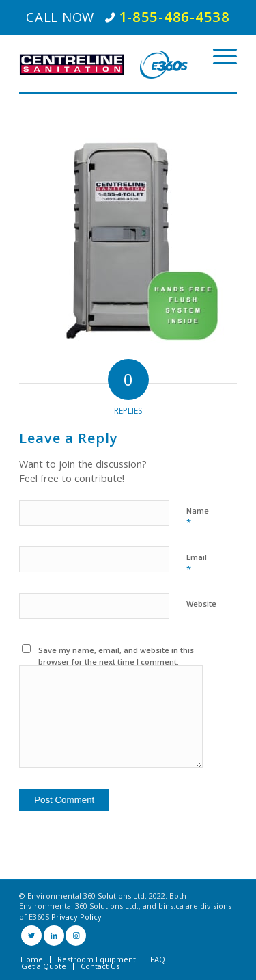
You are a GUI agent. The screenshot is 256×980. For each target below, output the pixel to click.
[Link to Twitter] (31, 936)
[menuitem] (32, 959)
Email (197, 564)
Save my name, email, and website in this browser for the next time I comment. (116, 656)
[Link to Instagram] (76, 936)
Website (201, 604)
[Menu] (218, 57)
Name (198, 517)
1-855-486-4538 (174, 16)
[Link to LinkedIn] (54, 936)
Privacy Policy (76, 917)
